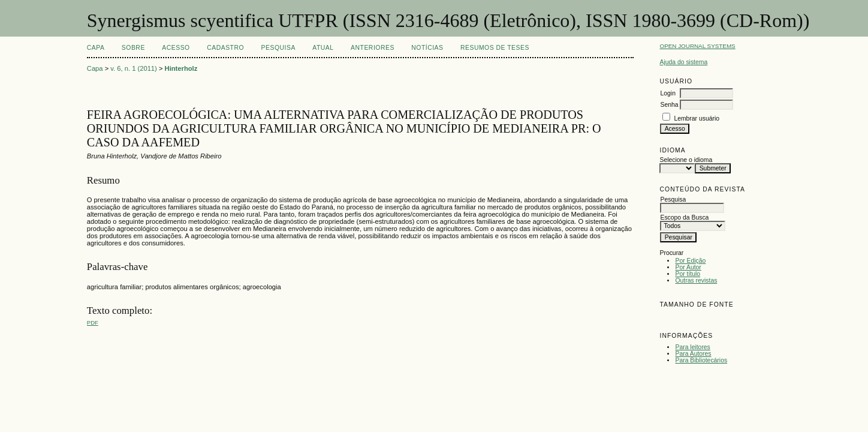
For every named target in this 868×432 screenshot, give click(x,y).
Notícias (427, 48)
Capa (96, 48)
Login (667, 93)
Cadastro (225, 48)
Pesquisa (278, 48)
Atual (323, 48)
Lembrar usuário (697, 118)
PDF (93, 322)
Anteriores (373, 48)
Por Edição (690, 261)
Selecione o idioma (686, 160)
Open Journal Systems (697, 46)
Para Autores (693, 354)
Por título (688, 274)
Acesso (176, 48)
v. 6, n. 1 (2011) (134, 68)
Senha (669, 105)
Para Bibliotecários (701, 360)
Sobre (133, 48)
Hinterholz (181, 68)
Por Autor (688, 267)
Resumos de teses (495, 48)
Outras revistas (696, 280)
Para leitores (692, 347)
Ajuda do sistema (683, 62)
